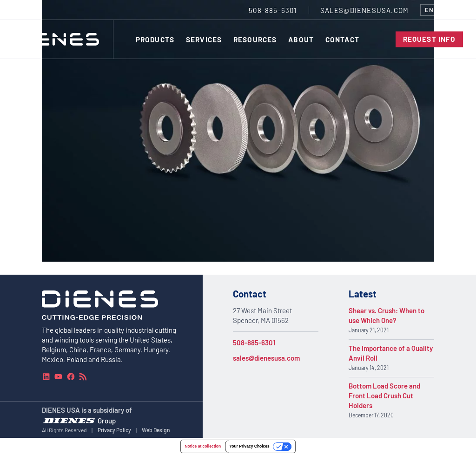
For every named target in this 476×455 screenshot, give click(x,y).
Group (107, 420)
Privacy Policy (114, 429)
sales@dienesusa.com (266, 358)
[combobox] (442, 10)
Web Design (156, 429)
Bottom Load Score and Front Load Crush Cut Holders (384, 396)
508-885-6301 (254, 343)
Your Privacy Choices (249, 446)
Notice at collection (203, 446)
